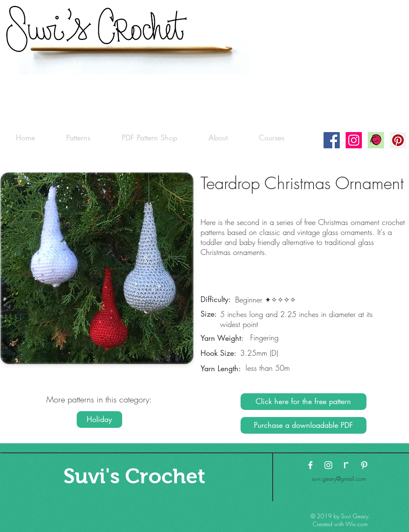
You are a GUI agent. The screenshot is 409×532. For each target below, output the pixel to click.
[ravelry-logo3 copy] (346, 465)
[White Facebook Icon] (310, 465)
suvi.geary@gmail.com (339, 478)
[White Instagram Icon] (328, 465)
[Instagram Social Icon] (354, 140)
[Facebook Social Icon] (332, 140)
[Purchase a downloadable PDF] (304, 425)
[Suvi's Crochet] (134, 476)
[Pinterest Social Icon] (398, 140)
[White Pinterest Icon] (364, 465)
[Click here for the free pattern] (304, 402)
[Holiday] (99, 420)
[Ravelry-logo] (376, 140)
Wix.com (357, 524)
